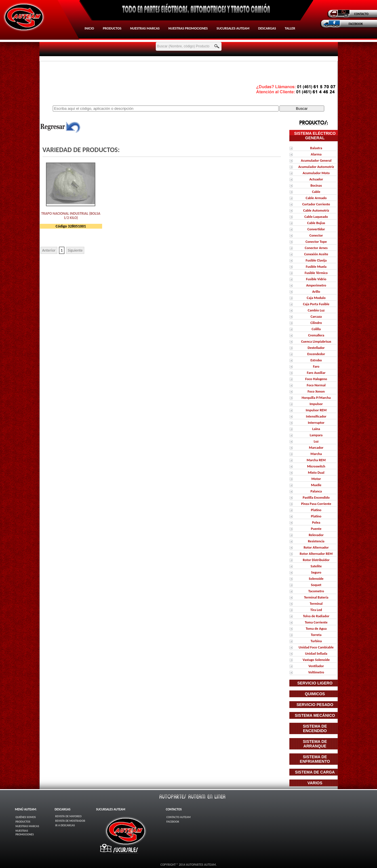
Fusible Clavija (316, 260)
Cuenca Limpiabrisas (316, 341)
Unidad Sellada (316, 653)
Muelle (316, 485)
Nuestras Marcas (145, 28)
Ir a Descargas (65, 825)
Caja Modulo (316, 298)
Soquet (316, 585)
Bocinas (316, 185)
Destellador (316, 348)
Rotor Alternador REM (316, 554)
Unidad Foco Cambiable (316, 647)
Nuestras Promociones (188, 28)
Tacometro (316, 591)
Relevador (316, 535)
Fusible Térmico (316, 273)
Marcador (316, 447)
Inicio (89, 28)
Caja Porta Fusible (316, 304)
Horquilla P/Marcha (316, 398)
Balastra (316, 148)
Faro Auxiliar (316, 373)
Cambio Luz (316, 310)
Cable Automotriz (316, 210)
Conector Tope (316, 242)
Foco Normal (316, 385)
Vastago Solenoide (316, 660)
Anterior (49, 250)
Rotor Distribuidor (316, 560)
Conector (316, 235)
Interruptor (316, 423)
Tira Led (316, 610)
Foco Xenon (316, 391)
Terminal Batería (316, 597)
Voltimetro (316, 672)
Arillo (316, 291)
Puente (316, 529)
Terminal (316, 603)
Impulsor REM (316, 410)
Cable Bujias (316, 223)
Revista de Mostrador (70, 821)
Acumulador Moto (316, 173)
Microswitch (316, 466)
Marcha (316, 454)
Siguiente (75, 250)
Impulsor (316, 404)
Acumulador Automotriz (316, 167)
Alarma (316, 154)
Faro (316, 366)
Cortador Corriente (316, 204)
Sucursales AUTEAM (233, 28)
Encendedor (316, 354)
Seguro (316, 572)
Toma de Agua (316, 628)
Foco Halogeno (316, 379)
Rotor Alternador (316, 547)
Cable (316, 192)
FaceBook (173, 822)
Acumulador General (316, 160)
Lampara (316, 435)
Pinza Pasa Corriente (316, 504)
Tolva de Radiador (316, 616)
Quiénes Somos (26, 817)
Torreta (316, 635)
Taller (290, 28)
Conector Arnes (316, 248)
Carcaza (316, 316)
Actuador (316, 179)
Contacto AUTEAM (178, 817)
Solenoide (316, 579)
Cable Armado (316, 198)
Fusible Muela (316, 266)
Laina (316, 429)
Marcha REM (316, 460)
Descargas (267, 28)
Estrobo (316, 360)
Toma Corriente (316, 622)
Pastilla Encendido (316, 497)
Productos (112, 28)
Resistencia (316, 541)
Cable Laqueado (316, 217)
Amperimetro (316, 285)
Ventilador (316, 666)
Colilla (316, 329)
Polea (316, 522)
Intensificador (316, 416)
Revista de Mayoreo (69, 816)
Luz (316, 441)
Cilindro (316, 323)
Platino (316, 510)
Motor (316, 479)
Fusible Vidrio (316, 279)
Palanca (316, 491)
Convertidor (316, 229)
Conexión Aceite (316, 254)
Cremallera (316, 335)
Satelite (316, 566)
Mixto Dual (316, 472)
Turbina (316, 641)
